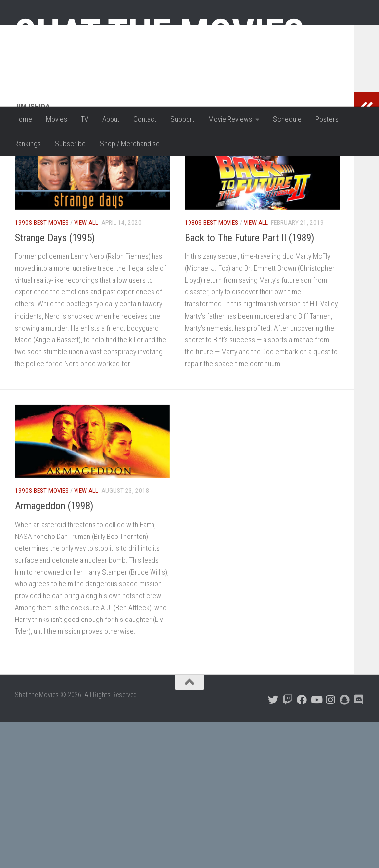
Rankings (28, 144)
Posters (327, 119)
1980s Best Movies (211, 287)
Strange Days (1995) (55, 302)
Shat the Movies (160, 34)
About (111, 119)
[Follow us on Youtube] (316, 764)
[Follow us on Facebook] (302, 764)
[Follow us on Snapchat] (345, 764)
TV (85, 119)
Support (182, 119)
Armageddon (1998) (54, 570)
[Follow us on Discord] (359, 764)
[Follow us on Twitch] (287, 764)
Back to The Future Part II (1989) (249, 302)
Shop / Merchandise (130, 144)
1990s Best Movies (42, 287)
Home (23, 119)
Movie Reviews (230, 119)
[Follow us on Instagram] (330, 764)
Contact (145, 119)
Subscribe (70, 144)
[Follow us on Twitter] (273, 764)
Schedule (287, 119)
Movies (57, 119)
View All (86, 287)
